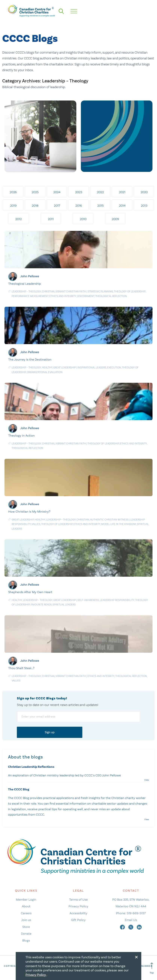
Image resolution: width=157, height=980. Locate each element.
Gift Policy (78, 920)
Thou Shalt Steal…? (21, 668)
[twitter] (131, 927)
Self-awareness (88, 600)
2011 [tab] (51, 219)
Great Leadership (65, 368)
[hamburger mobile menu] (74, 11)
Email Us (131, 920)
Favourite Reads (41, 605)
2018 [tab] (35, 205)
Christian (48, 292)
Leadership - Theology (26, 292)
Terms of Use (78, 899)
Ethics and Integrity (63, 296)
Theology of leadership (130, 292)
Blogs (26, 940)
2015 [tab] (100, 205)
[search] (61, 11)
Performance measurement (30, 296)
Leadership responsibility (117, 600)
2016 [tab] (79, 205)
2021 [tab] (122, 192)
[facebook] (123, 927)
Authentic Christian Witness (109, 520)
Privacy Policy (78, 906)
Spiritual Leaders (64, 605)
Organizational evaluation (45, 372)
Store (26, 927)
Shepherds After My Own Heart (30, 592)
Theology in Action (22, 435)
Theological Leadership (25, 284)
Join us (26, 920)
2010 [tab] (83, 219)
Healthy (47, 368)
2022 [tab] (100, 192)
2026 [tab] (13, 192)
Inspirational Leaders (92, 368)
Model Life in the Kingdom (119, 524)
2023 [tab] (79, 192)
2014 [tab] (122, 205)
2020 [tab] (144, 192)
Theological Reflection (111, 296)
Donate (26, 933)
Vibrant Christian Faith (71, 292)
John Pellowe (30, 276)
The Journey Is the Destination (30, 359)
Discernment (86, 296)
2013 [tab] (144, 205)
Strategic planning (100, 292)
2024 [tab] (57, 192)
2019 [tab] (13, 205)
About (26, 906)
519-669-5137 (136, 913)
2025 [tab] (35, 192)
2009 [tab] (115, 219)
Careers (26, 913)
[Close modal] (136, 956)
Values (36, 524)
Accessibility (78, 913)
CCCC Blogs (30, 39)
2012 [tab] (19, 219)
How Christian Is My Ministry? (29, 511)
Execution (114, 368)
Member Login (26, 899)
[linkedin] (139, 927)
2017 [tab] (57, 205)
